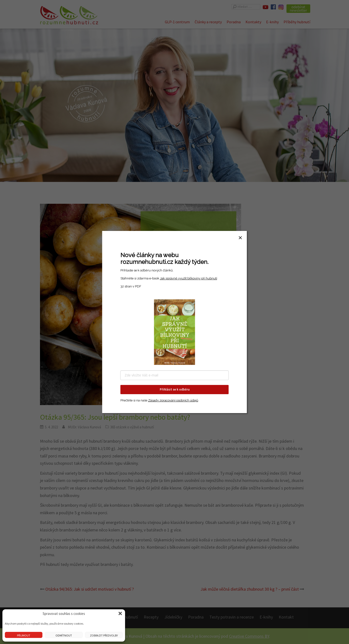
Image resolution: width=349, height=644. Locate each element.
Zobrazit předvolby (104, 635)
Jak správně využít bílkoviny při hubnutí (189, 278)
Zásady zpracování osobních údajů (173, 400)
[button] (120, 613)
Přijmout (24, 635)
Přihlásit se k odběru (175, 389)
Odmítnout (64, 635)
